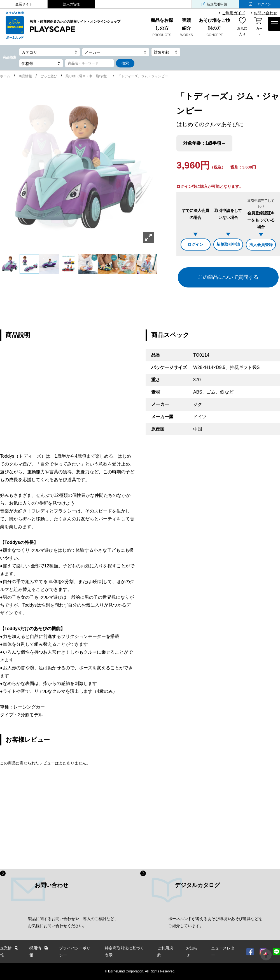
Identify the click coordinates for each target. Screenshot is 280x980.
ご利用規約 (165, 952)
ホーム (5, 76)
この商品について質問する (228, 277)
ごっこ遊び (49, 76)
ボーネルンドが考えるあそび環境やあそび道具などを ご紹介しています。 (215, 922)
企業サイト (24, 4)
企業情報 (6, 952)
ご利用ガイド (234, 13)
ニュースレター (223, 952)
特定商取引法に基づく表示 (124, 952)
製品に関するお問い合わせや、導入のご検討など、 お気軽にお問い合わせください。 (73, 922)
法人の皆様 (71, 4)
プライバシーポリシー (75, 952)
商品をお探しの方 (162, 28)
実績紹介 (187, 28)
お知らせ (192, 952)
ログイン (195, 244)
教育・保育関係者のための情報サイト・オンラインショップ (75, 26)
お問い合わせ (265, 13)
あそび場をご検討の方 (215, 28)
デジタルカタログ (197, 885)
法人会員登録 (261, 245)
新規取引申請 (217, 4)
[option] (78, 167)
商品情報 (25, 76)
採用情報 (35, 952)
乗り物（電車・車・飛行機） (87, 76)
